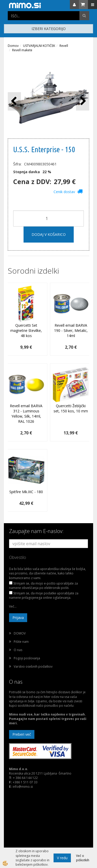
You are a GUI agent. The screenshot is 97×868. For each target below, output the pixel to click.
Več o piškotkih (83, 858)
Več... (13, 606)
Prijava (18, 618)
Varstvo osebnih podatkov (33, 666)
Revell (64, 46)
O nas (18, 650)
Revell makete (22, 50)
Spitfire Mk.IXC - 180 (26, 492)
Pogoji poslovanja (27, 658)
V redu (62, 858)
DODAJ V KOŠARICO (49, 234)
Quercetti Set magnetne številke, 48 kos (26, 330)
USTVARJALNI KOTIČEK (39, 46)
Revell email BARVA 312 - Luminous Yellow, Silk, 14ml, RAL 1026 (26, 414)
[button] (83, 101)
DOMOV (20, 633)
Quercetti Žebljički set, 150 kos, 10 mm (71, 408)
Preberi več (22, 734)
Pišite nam (21, 642)
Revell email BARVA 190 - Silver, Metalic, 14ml (71, 330)
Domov (13, 46)
